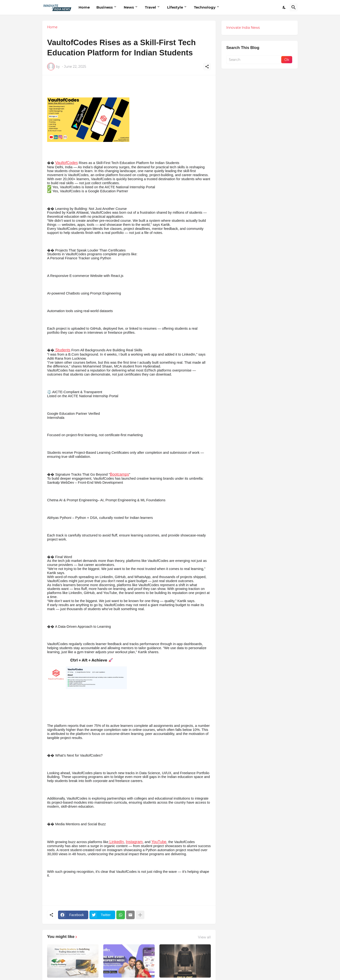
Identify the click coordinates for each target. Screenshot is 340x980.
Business (105, 7)
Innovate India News (243, 28)
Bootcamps (119, 474)
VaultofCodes (67, 163)
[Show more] (140, 915)
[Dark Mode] (284, 7)
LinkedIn (116, 842)
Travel (150, 7)
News (129, 7)
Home (84, 7)
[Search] (294, 7)
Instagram (134, 842)
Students (62, 350)
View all (204, 937)
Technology (205, 7)
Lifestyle (175, 7)
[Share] (207, 67)
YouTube (159, 842)
